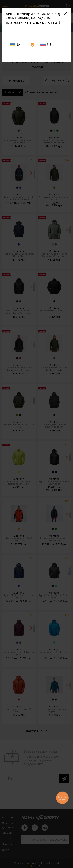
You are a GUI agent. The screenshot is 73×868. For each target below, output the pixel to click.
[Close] (66, 13)
